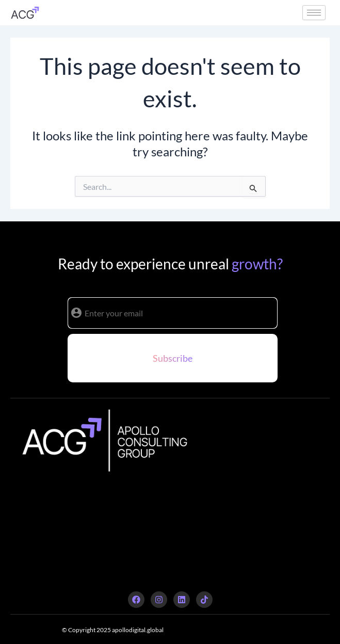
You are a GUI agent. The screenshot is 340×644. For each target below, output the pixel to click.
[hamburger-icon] (314, 13)
